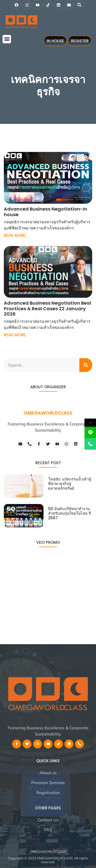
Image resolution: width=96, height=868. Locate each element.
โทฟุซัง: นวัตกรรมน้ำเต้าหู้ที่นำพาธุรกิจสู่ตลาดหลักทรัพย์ (70, 484)
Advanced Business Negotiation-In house (46, 212)
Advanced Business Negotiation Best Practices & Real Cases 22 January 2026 (48, 308)
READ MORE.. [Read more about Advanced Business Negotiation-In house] (15, 235)
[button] (79, 5)
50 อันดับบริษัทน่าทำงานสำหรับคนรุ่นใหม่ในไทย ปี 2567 (70, 513)
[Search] (86, 365)
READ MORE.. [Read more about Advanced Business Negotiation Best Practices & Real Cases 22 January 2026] (15, 335)
